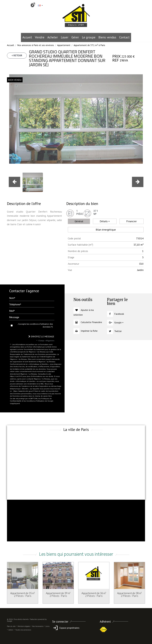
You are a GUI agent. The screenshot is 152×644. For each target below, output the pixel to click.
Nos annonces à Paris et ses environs (36, 45)
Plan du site (11, 626)
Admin (11, 630)
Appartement (64, 45)
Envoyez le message (41, 336)
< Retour (17, 55)
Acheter (53, 37)
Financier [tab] (132, 221)
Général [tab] (79, 221)
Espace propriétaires (66, 628)
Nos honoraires (38, 626)
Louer (65, 37)
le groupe (89, 37)
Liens (47, 626)
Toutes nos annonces (23, 630)
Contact (124, 37)
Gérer (75, 37)
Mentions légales (24, 626)
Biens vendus (107, 37)
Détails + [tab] (105, 221)
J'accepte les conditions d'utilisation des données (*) (35, 325)
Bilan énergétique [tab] (106, 230)
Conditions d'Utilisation (35, 401)
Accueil (27, 37)
